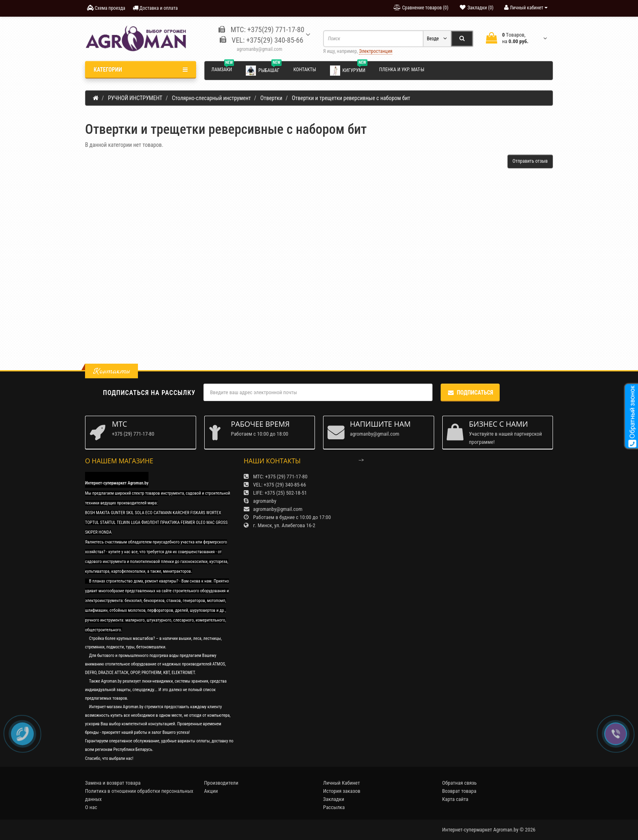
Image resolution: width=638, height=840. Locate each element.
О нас (91, 807)
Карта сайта (456, 799)
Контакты (305, 70)
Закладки (334, 799)
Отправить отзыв (530, 161)
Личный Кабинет (341, 783)
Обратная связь (460, 783)
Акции (211, 791)
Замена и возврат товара (113, 783)
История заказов (342, 791)
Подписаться (470, 393)
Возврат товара (459, 791)
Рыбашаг (264, 70)
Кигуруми (349, 70)
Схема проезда (106, 8)
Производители (221, 783)
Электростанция (376, 51)
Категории (141, 70)
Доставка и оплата (155, 8)
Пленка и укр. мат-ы (402, 70)
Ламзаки (223, 68)
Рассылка (334, 807)
